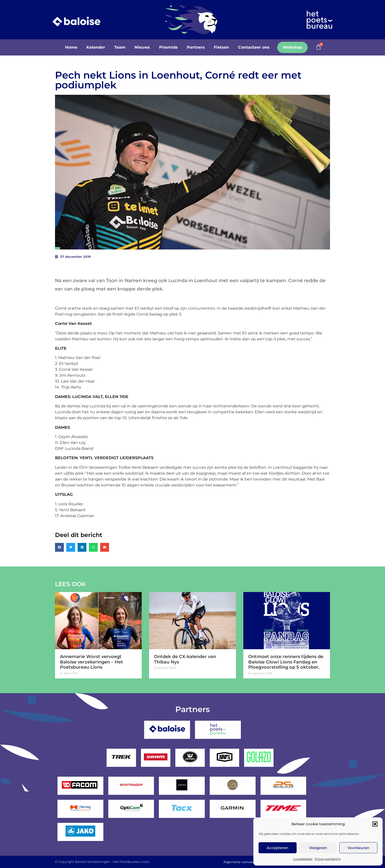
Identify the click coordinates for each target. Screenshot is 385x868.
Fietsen (221, 47)
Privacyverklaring (328, 859)
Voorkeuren (358, 848)
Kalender (96, 47)
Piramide (168, 47)
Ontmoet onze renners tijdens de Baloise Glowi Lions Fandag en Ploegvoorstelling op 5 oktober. (286, 662)
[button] (375, 824)
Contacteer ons (254, 47)
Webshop (292, 47)
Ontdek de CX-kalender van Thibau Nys (185, 659)
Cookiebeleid (303, 859)
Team (120, 47)
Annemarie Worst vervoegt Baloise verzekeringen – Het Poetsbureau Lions (91, 662)
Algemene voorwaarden (243, 862)
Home (71, 47)
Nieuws (142, 47)
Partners (196, 47)
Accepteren (277, 848)
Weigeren (318, 848)
